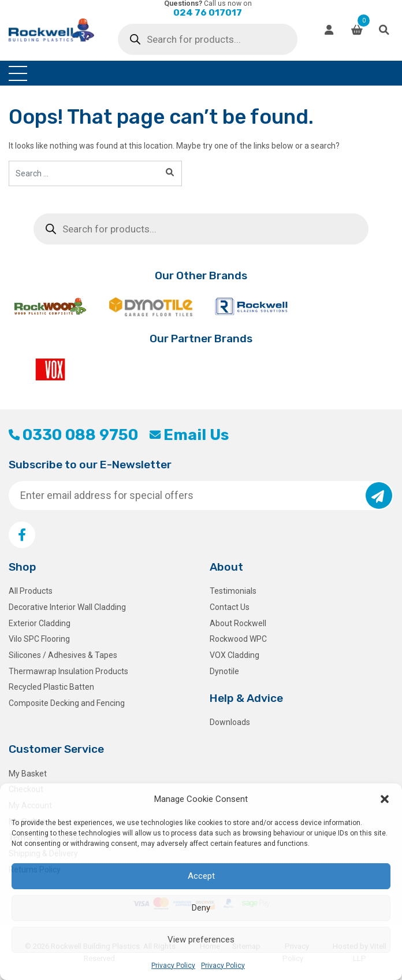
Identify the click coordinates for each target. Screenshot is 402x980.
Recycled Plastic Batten (51, 687)
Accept (201, 876)
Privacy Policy (173, 966)
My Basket (28, 774)
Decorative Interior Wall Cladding (67, 607)
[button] (385, 799)
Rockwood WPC (238, 639)
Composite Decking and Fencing (67, 703)
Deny (201, 908)
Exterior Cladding (40, 623)
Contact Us (230, 607)
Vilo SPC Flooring (39, 639)
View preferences (201, 940)
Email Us (189, 435)
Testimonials (233, 591)
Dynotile (224, 671)
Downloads (230, 722)
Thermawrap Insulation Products (68, 671)
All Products (31, 591)
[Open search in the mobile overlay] (208, 39)
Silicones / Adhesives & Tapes (63, 655)
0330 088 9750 (73, 435)
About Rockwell (238, 623)
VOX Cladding (234, 655)
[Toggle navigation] (18, 73)
